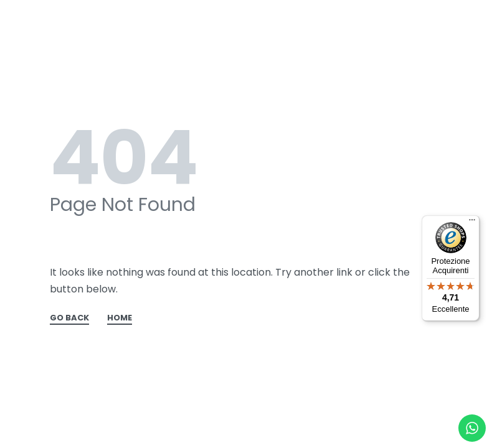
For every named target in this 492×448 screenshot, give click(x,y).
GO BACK (69, 319)
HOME (120, 319)
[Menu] (472, 223)
